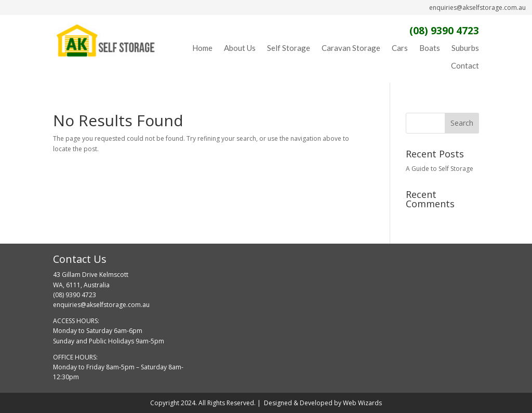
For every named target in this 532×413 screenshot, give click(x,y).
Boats (430, 48)
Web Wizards (362, 403)
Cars (400, 48)
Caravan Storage (351, 48)
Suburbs (465, 48)
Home (202, 48)
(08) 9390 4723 (444, 31)
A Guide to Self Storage (440, 169)
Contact (465, 65)
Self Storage (289, 48)
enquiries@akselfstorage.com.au (477, 8)
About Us (240, 48)
